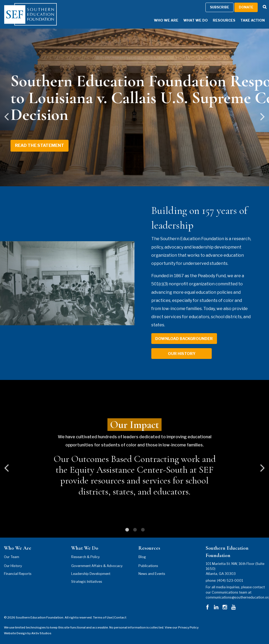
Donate (246, 7)
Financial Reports (18, 574)
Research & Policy (86, 557)
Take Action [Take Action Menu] (253, 20)
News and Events (152, 574)
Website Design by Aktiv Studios (28, 633)
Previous (7, 121)
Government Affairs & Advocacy (97, 566)
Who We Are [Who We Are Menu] (166, 20)
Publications (148, 566)
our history (182, 354)
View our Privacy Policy (182, 627)
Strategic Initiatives (87, 582)
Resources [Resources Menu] (224, 20)
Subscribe (219, 7)
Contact (120, 617)
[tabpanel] (134, 459)
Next (262, 121)
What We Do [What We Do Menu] (196, 20)
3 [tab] (142, 530)
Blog (142, 557)
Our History (13, 566)
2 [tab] (134, 530)
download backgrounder (184, 339)
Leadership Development (91, 574)
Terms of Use (103, 617)
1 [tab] (127, 530)
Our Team (12, 557)
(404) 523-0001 (230, 581)
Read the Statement (40, 145)
